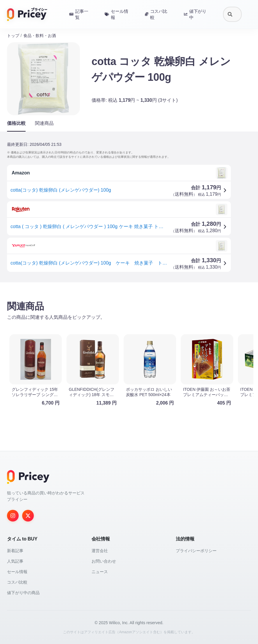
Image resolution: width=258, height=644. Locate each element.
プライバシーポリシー (196, 551)
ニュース (100, 572)
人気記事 (15, 561)
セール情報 (17, 572)
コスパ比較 (17, 582)
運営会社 (100, 551)
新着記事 (15, 551)
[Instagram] (13, 516)
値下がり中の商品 (23, 593)
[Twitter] (28, 516)
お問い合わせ (104, 561)
